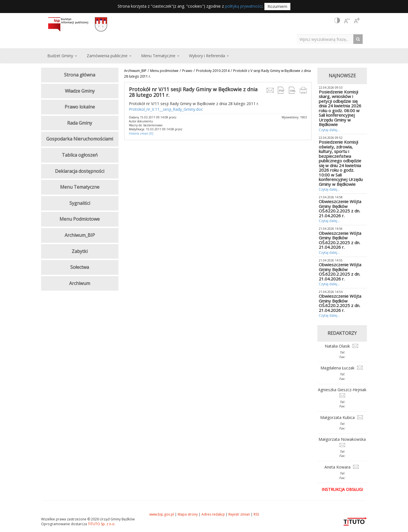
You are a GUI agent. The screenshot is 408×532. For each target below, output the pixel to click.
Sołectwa (80, 267)
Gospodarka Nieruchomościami (80, 139)
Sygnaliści (80, 203)
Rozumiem (277, 6)
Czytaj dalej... (329, 130)
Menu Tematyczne (80, 187)
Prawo (187, 71)
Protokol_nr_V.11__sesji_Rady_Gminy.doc (166, 109)
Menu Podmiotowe (80, 219)
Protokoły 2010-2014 (213, 71)
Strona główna (80, 75)
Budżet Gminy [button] (62, 56)
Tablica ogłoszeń (80, 155)
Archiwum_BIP (135, 71)
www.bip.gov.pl (162, 514)
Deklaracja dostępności (80, 171)
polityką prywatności (244, 6)
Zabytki (80, 251)
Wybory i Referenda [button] (209, 56)
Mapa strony (188, 514)
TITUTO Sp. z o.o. (101, 524)
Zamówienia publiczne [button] (109, 56)
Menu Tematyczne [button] (160, 56)
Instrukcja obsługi (342, 489)
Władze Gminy (80, 91)
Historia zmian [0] (141, 133)
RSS (256, 514)
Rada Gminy (80, 123)
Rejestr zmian (239, 514)
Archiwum (80, 283)
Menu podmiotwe (164, 71)
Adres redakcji (213, 514)
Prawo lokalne (80, 107)
